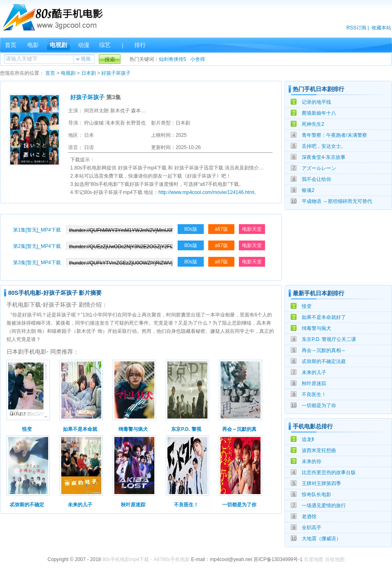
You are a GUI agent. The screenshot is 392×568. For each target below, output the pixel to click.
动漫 (84, 45)
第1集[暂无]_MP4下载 (37, 230)
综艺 (105, 45)
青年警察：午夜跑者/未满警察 (334, 135)
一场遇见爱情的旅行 (324, 506)
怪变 (307, 306)
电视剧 (58, 45)
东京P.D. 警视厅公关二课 (329, 339)
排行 (140, 45)
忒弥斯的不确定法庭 (324, 361)
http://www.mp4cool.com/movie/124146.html (206, 192)
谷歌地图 (335, 559)
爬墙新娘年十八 (319, 113)
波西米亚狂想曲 (319, 450)
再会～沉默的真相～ (324, 350)
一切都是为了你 (319, 405)
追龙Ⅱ (308, 439)
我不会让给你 (316, 179)
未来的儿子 (314, 372)
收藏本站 (381, 28)
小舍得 (198, 59)
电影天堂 (252, 229)
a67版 (221, 229)
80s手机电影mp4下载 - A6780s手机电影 (146, 559)
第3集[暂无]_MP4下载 (37, 263)
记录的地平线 (316, 102)
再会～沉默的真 (239, 429)
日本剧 (89, 73)
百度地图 (314, 559)
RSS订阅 (356, 28)
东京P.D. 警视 (186, 429)
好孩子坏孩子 (116, 73)
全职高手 (312, 528)
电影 (33, 45)
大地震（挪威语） (321, 539)
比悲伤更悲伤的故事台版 (329, 472)
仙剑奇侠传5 (173, 59)
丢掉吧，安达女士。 (324, 146)
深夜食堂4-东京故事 (324, 157)
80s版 (190, 229)
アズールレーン (319, 168)
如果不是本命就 (80, 429)
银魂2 (308, 190)
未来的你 (312, 461)
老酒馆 (309, 517)
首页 (11, 45)
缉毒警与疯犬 (316, 328)
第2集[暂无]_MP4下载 (37, 246)
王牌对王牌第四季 (321, 483)
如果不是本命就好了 (324, 317)
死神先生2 (313, 124)
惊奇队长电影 (316, 494)
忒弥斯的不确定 (27, 505)
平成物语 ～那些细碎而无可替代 (337, 201)
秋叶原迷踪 (314, 383)
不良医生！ (314, 394)
